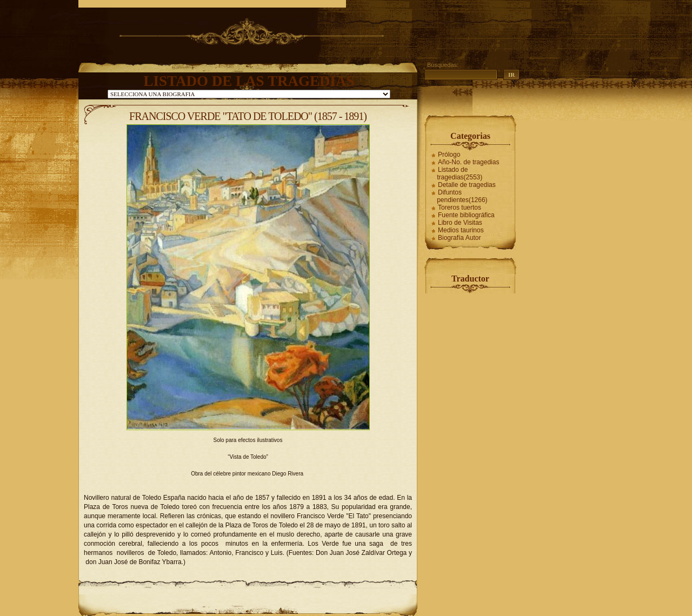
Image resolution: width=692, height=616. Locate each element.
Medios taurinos (461, 230)
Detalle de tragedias (467, 185)
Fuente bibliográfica (466, 215)
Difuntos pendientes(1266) (462, 196)
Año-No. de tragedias (468, 162)
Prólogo (449, 155)
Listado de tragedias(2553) (460, 173)
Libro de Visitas (460, 223)
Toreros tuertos (460, 207)
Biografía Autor (459, 238)
